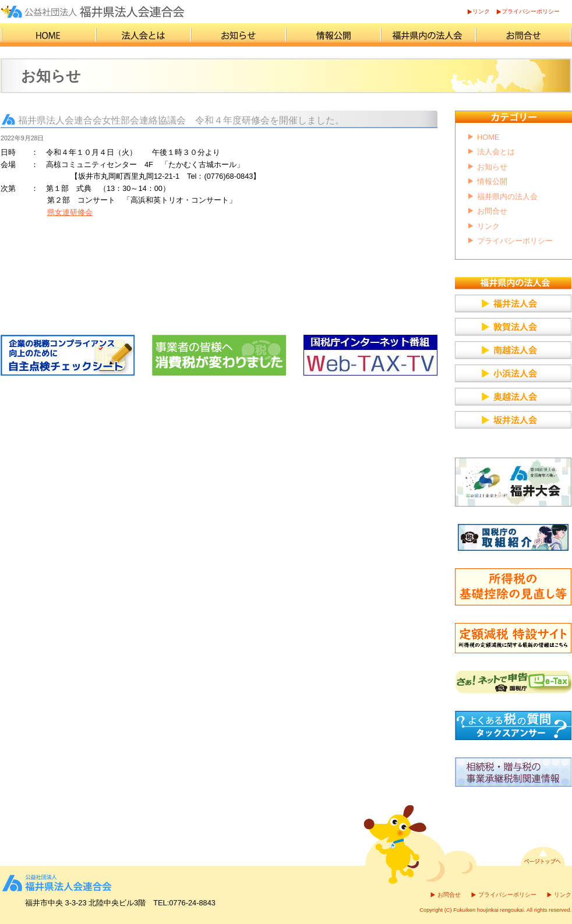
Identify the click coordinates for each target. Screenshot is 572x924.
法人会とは (496, 152)
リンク (481, 11)
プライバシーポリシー (531, 11)
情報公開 (492, 181)
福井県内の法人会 (507, 197)
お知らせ (492, 167)
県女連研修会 (70, 212)
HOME (488, 137)
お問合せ (492, 211)
